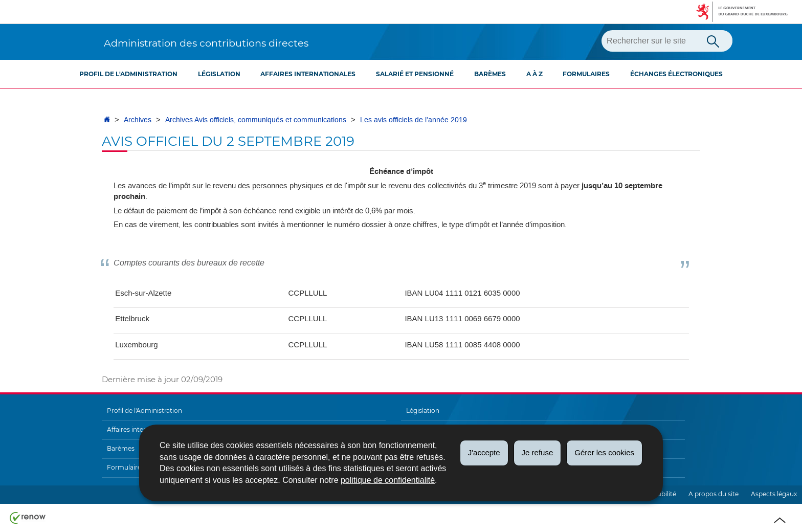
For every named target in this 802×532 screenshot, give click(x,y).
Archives (138, 120)
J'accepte (484, 452)
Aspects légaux (774, 494)
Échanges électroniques (676, 74)
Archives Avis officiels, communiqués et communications (256, 120)
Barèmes (490, 74)
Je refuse (538, 452)
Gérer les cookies (604, 452)
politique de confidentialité (388, 480)
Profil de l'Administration (128, 74)
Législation (219, 74)
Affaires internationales (308, 74)
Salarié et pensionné (415, 74)
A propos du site (714, 494)
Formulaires (586, 74)
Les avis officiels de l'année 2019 (414, 120)
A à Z (534, 74)
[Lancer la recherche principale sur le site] (713, 40)
